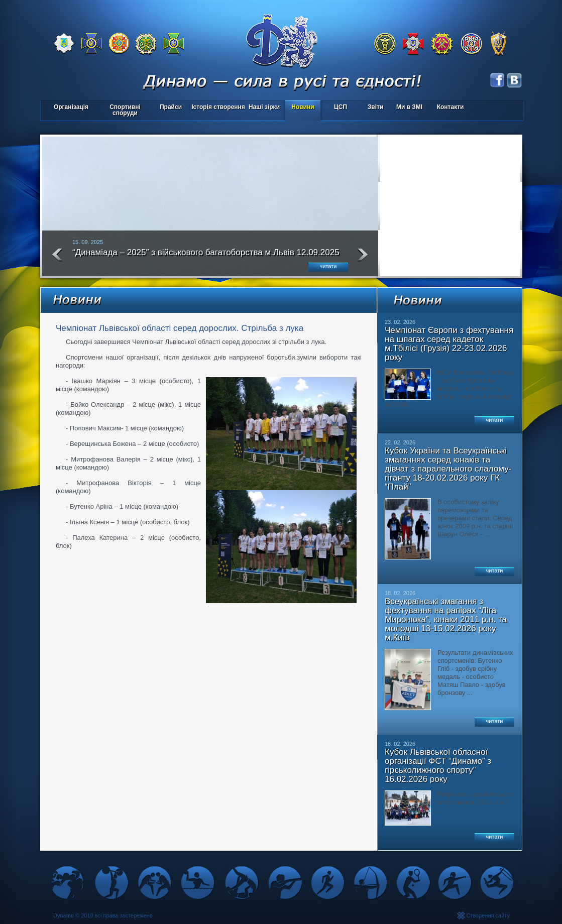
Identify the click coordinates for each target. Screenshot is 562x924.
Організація (71, 107)
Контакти (451, 107)
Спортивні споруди (125, 110)
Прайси (171, 107)
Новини (303, 107)
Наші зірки (262, 108)
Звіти (375, 107)
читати (328, 266)
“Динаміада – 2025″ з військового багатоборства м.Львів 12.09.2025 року (206, 257)
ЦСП (338, 108)
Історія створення (218, 107)
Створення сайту (488, 915)
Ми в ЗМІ (409, 107)
